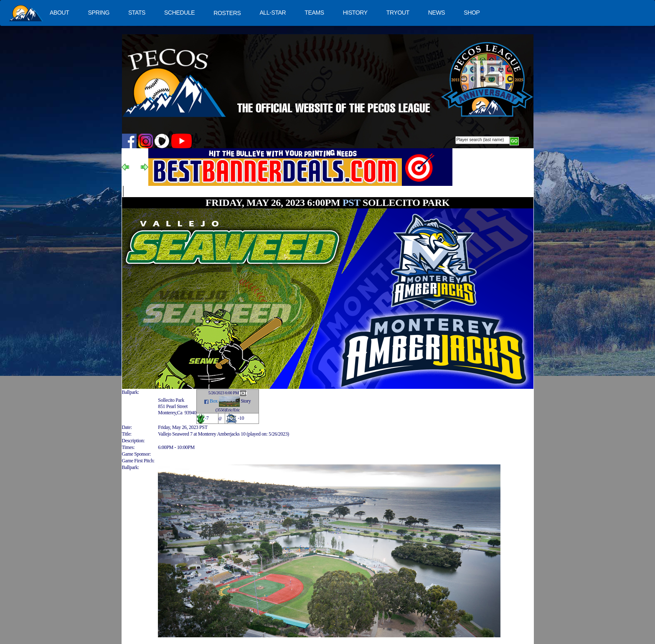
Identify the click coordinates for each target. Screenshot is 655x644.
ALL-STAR (273, 13)
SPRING (98, 13)
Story (246, 401)
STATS (137, 13)
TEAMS (314, 13)
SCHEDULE (179, 13)
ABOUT (59, 13)
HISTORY (355, 13)
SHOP (472, 13)
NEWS (437, 13)
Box (214, 401)
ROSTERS (227, 13)
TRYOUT (398, 13)
